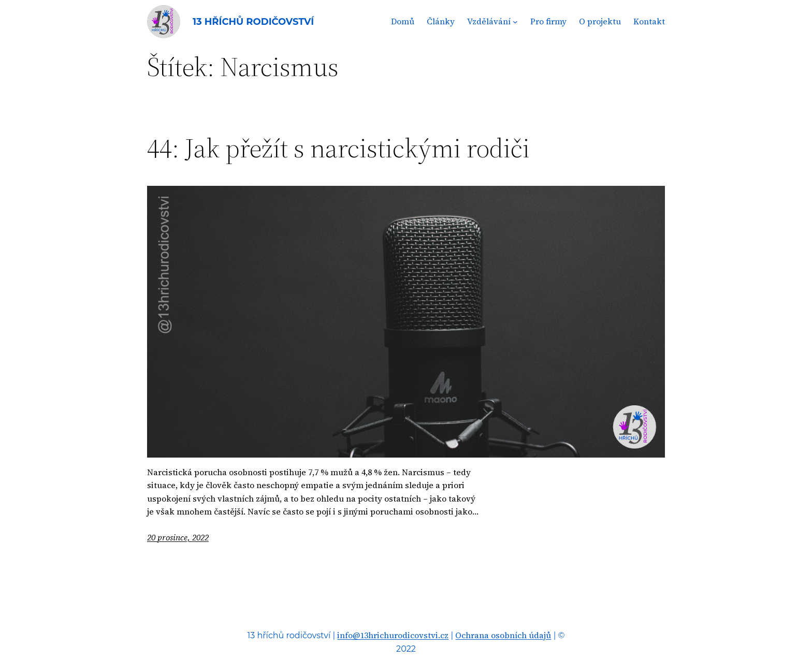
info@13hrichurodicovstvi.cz (393, 635)
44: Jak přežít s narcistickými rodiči (338, 148)
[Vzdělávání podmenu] (515, 22)
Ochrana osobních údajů (503, 635)
